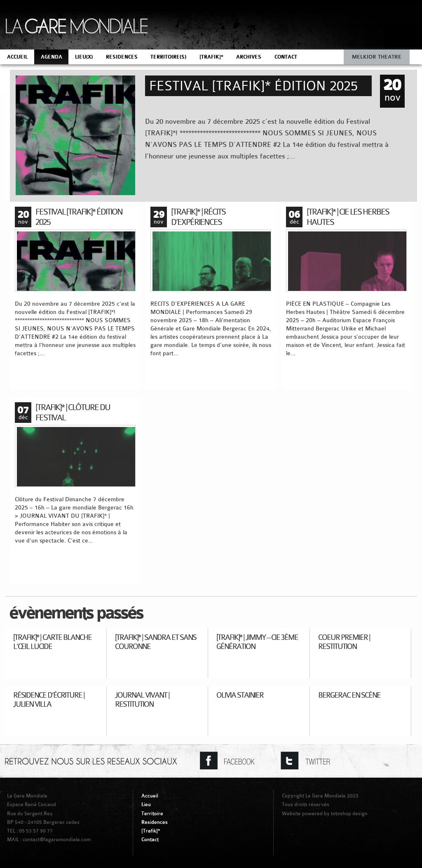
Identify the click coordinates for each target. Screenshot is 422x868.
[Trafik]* (151, 831)
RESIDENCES (122, 57)
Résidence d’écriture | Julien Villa (49, 699)
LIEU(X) (84, 57)
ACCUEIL (17, 57)
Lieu (146, 804)
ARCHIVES (249, 57)
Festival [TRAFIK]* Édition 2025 (253, 86)
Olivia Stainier (240, 695)
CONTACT (286, 57)
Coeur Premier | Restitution (344, 642)
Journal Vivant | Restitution (142, 699)
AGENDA (52, 57)
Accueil (150, 796)
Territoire (152, 814)
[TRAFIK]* (211, 57)
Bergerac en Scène (349, 695)
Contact (150, 840)
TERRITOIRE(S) (168, 57)
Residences (155, 822)
